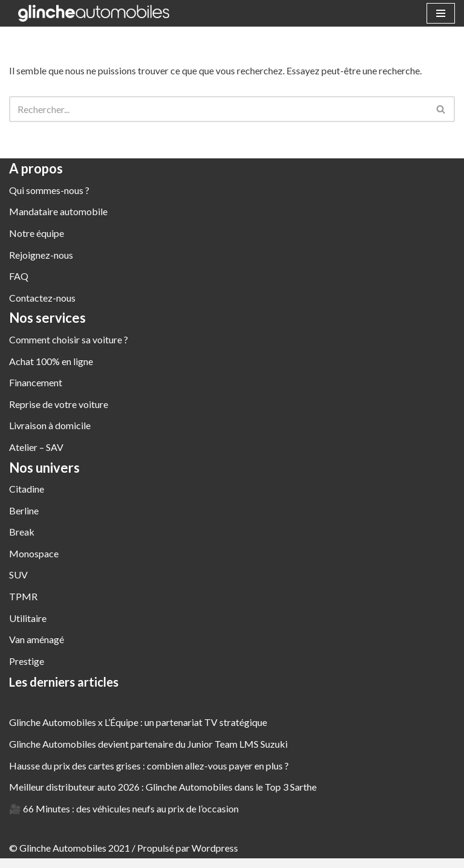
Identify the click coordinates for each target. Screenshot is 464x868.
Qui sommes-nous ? (49, 190)
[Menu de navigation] (441, 13)
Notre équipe (37, 233)
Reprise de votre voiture (59, 404)
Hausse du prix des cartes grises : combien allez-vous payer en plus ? (149, 766)
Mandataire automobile (58, 212)
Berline (24, 510)
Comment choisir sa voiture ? (69, 339)
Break (22, 532)
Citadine (27, 489)
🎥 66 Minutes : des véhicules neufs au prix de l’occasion (124, 808)
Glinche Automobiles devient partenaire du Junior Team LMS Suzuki (148, 744)
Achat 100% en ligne (51, 361)
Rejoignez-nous (41, 255)
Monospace (34, 553)
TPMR (23, 596)
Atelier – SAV (36, 447)
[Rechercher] (218, 109)
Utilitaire (28, 618)
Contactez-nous (42, 298)
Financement (36, 382)
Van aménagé (37, 639)
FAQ (19, 276)
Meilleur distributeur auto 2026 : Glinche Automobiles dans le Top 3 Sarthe (163, 787)
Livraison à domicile (50, 426)
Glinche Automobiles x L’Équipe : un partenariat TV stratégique (138, 723)
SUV (18, 575)
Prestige (27, 661)
